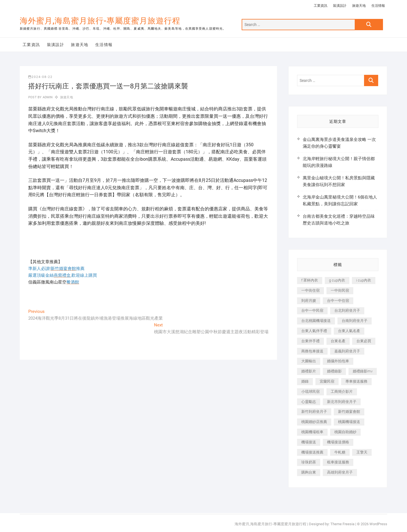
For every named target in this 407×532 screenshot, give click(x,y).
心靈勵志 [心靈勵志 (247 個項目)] (309, 402)
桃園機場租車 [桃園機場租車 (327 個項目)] (312, 432)
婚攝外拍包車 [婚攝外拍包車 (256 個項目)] (338, 361)
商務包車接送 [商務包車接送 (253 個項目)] (312, 351)
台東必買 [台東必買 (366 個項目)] (364, 341)
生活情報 (378, 6)
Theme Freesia (342, 524)
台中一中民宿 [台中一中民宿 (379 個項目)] (312, 310)
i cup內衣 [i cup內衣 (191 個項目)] (364, 280)
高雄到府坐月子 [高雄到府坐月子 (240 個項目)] (340, 472)
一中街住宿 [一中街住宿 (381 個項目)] (310, 290)
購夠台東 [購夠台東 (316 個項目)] (309, 472)
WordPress (378, 524)
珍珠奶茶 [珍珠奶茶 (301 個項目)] (309, 462)
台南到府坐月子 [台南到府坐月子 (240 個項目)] (355, 321)
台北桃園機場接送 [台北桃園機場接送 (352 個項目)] (316, 321)
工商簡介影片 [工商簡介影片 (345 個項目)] (342, 392)
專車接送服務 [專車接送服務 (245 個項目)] (356, 381)
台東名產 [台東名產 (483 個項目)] (338, 341)
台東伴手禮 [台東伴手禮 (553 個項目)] (310, 341)
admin (47, 97)
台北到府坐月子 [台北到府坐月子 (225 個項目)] (347, 310)
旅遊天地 (359, 6)
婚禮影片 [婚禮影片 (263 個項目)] (309, 371)
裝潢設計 (340, 6)
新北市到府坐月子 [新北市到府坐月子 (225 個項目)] (342, 402)
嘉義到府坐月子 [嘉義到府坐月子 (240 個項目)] (347, 351)
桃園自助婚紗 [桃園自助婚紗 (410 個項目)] (345, 432)
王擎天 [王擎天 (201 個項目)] (362, 452)
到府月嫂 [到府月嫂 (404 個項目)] (309, 301)
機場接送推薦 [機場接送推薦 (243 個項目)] (312, 452)
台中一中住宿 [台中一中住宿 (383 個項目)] (338, 301)
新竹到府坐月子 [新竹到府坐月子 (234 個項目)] (314, 412)
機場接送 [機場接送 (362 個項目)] (309, 442)
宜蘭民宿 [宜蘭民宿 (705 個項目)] (327, 381)
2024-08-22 (40, 77)
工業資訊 (321, 6)
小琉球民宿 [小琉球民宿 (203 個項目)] (310, 392)
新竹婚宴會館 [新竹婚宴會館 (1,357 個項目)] (349, 412)
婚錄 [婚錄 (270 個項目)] (305, 381)
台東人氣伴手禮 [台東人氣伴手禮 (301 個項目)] (314, 331)
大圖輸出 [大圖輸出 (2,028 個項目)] (309, 361)
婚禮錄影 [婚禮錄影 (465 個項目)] (334, 371)
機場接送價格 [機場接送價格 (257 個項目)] (338, 442)
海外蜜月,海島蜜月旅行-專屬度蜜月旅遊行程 (100, 21)
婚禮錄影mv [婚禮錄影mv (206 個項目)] (363, 371)
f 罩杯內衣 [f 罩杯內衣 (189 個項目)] (310, 280)
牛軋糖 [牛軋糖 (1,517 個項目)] (340, 452)
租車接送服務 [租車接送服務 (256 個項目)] (338, 462)
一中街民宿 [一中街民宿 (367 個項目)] (340, 290)
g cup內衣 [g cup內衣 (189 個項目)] (337, 280)
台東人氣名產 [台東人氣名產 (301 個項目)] (349, 331)
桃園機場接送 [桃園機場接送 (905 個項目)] (349, 422)
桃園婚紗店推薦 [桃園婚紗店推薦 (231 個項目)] (314, 422)
